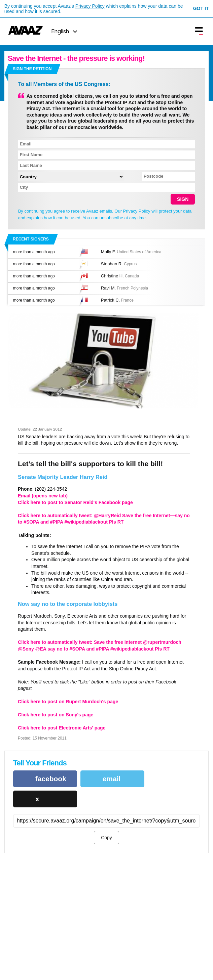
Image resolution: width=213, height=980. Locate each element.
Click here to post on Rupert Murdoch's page (68, 702)
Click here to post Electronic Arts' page (62, 728)
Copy (106, 838)
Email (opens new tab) (43, 496)
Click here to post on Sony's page (56, 715)
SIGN (183, 199)
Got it (201, 8)
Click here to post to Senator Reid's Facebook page (75, 502)
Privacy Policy (90, 6)
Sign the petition (32, 69)
